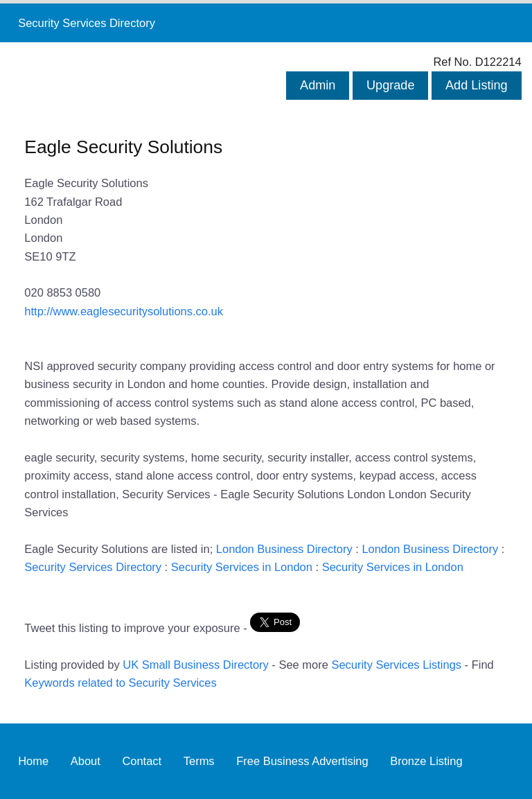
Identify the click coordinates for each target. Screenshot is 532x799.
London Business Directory (284, 549)
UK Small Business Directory (196, 665)
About (86, 761)
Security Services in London (242, 567)
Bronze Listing (426, 761)
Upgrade (390, 85)
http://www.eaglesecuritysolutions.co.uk (124, 311)
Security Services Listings (396, 665)
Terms (199, 761)
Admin (318, 85)
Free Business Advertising (302, 761)
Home (33, 761)
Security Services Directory (87, 23)
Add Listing (477, 85)
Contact (142, 761)
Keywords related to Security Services (120, 683)
